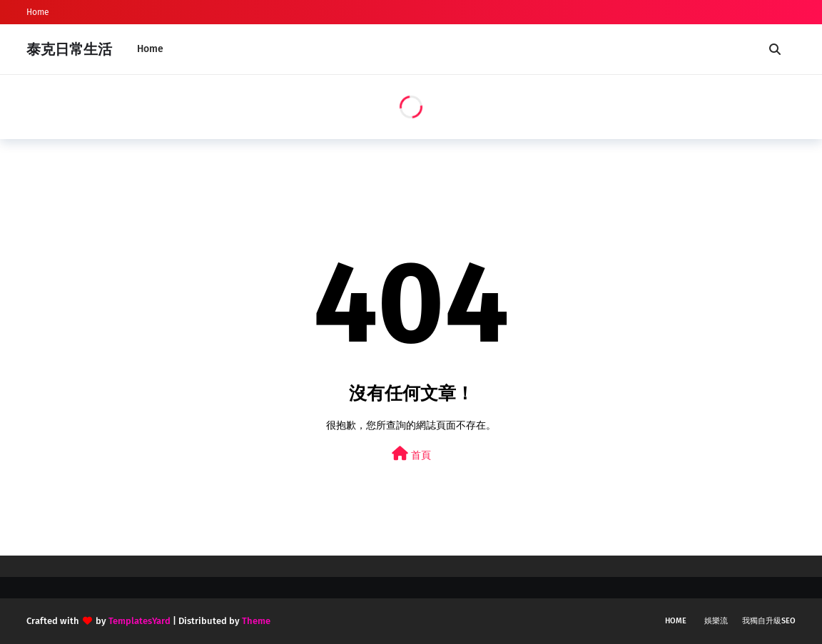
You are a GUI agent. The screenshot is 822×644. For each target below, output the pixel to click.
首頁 (411, 454)
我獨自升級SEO (769, 621)
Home (38, 12)
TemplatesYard (139, 621)
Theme (256, 621)
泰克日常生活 (69, 49)
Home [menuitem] (150, 49)
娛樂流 (716, 621)
